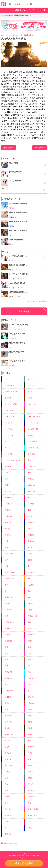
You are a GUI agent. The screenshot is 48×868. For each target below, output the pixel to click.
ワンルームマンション (13, 460)
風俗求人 (8, 815)
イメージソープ (33, 385)
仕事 (7, 479)
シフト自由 (9, 410)
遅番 (7, 778)
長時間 (30, 778)
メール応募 (9, 454)
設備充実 (8, 759)
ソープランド (10, 423)
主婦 (29, 460)
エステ (30, 392)
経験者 (30, 728)
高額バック (9, 834)
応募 (29, 622)
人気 (29, 473)
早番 (7, 666)
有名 (7, 685)
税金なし (31, 716)
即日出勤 (31, 535)
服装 (29, 685)
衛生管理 (31, 747)
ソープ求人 (9, 429)
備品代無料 (32, 491)
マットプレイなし (34, 448)
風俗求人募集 (32, 815)
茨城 (29, 741)
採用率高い (32, 635)
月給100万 (8, 678)
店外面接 (8, 610)
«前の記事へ (9, 148)
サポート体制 (32, 404)
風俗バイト (9, 809)
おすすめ (8, 398)
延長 (7, 616)
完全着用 (31, 572)
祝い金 (30, 709)
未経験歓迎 (9, 691)
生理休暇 (31, 697)
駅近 (29, 822)
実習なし (31, 579)
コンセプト (5, 188)
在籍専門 (8, 547)
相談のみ (31, 703)
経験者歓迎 (9, 734)
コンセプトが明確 (11, 404)
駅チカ (7, 822)
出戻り (30, 510)
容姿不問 (31, 585)
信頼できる (32, 485)
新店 (29, 647)
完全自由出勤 (10, 579)
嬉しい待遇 (13, 163)
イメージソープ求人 (12, 392)
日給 (7, 660)
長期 (7, 784)
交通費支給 (32, 466)
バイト (7, 442)
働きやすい (9, 498)
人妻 (7, 473)
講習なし (31, 759)
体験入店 (31, 479)
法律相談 (8, 697)
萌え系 (7, 747)
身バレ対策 (9, 766)
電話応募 (31, 797)
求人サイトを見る (24, 863)
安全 (29, 566)
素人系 (7, 728)
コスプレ (31, 398)
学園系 (30, 560)
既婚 (7, 653)
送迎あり (8, 772)
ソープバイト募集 (34, 417)
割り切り (8, 529)
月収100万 (8, 672)
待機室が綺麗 (32, 616)
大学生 (30, 547)
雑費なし (8, 797)
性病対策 (8, 628)
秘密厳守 (8, 716)
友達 (7, 541)
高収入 (7, 828)
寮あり (30, 591)
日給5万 (30, 660)
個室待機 (8, 491)
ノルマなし (32, 435)
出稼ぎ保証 (9, 516)
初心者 (30, 516)
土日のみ (31, 541)
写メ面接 (31, 504)
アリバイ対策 (10, 385)
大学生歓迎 (9, 554)
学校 (7, 566)
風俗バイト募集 (33, 809)
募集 (29, 529)
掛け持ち (8, 635)
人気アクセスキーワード (24, 10)
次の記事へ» (40, 148)
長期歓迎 (31, 784)
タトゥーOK (9, 435)
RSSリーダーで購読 (11, 843)
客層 (7, 585)
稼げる (30, 722)
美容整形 (31, 734)
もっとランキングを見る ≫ (37, 301)
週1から (30, 772)
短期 (7, 709)
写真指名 (8, 510)
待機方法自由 (10, 622)
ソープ (30, 410)
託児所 (30, 753)
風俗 (29, 803)
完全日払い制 (10, 572)
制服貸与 (31, 523)
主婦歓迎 (8, 466)
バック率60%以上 (34, 442)
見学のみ (8, 753)
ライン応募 (32, 454)
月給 (29, 672)
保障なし (8, 485)
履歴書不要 (9, 597)
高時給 (30, 828)
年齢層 (7, 604)
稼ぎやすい (9, 722)
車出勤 (30, 766)
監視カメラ (9, 703)
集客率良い (32, 790)
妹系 (7, 560)
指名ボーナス (32, 628)
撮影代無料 (9, 641)
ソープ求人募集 (33, 429)
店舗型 (30, 610)
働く (29, 498)
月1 (29, 666)
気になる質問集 (15, 181)
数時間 (30, 641)
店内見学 (31, 604)
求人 (29, 691)
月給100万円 (32, 678)
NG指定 (30, 379)
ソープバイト (10, 417)
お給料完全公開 (15, 172)
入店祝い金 (9, 504)
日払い (30, 653)
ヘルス (7, 448)
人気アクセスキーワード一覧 (17, 4)
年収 (29, 597)
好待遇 (30, 554)
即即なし (8, 535)
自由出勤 (8, 741)
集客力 (7, 790)
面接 (7, 803)
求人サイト (24, 311)
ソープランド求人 (34, 423)
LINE (7, 379)
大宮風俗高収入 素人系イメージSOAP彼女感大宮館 (24, 856)
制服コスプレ (10, 523)
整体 (7, 647)
